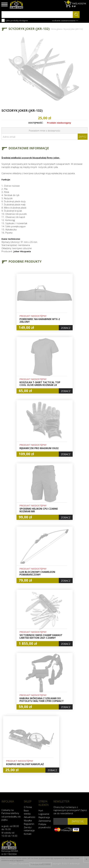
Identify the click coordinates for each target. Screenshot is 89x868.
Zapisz (83, 137)
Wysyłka (28, 820)
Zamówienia (44, 821)
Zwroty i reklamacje (29, 829)
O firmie (28, 807)
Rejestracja (44, 817)
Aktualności (29, 817)
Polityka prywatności (44, 826)
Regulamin (29, 824)
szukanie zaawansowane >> (65, 21)
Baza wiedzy (27, 812)
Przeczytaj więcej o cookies (41, 864)
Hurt (41, 810)
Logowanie (44, 814)
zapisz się (78, 821)
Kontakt (28, 834)
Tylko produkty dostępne (15, 20)
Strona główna (57, 29)
